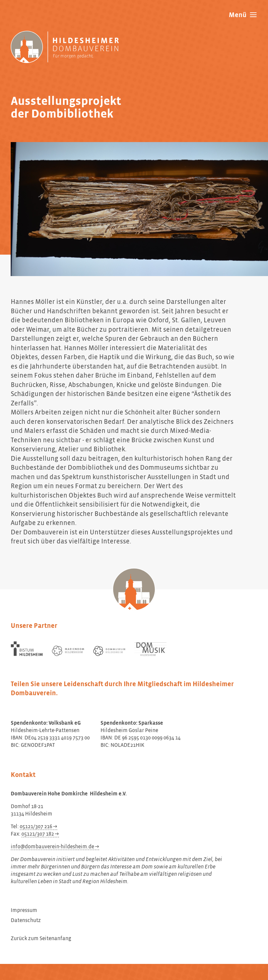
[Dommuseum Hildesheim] (109, 651)
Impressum (24, 911)
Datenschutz (26, 921)
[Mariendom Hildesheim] (68, 651)
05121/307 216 (36, 827)
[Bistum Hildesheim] (27, 649)
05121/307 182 (38, 834)
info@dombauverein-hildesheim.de (52, 847)
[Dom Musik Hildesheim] (150, 649)
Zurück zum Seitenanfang (41, 939)
